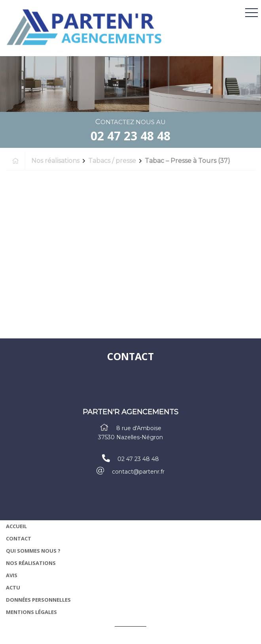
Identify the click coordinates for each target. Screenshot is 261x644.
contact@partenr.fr (138, 472)
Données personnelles (38, 600)
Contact (19, 538)
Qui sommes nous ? (33, 551)
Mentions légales (31, 612)
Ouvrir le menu (252, 13)
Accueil (16, 526)
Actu (13, 587)
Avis (12, 575)
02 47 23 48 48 (130, 136)
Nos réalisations (31, 563)
